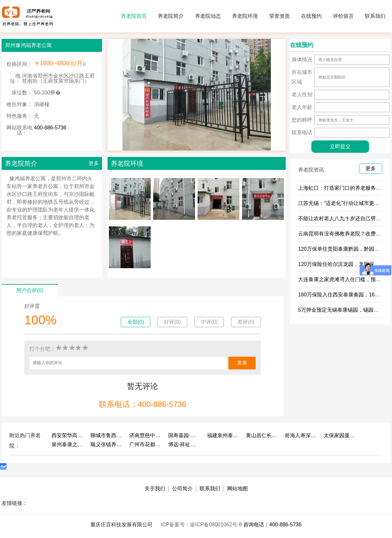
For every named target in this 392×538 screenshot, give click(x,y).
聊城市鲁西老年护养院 (107, 435)
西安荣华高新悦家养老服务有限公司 (68, 435)
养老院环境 (245, 16)
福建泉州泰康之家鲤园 (223, 435)
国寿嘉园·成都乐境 (184, 435)
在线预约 (311, 16)
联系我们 (375, 16)
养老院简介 (171, 16)
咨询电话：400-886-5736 (272, 525)
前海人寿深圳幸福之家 (301, 435)
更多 (94, 163)
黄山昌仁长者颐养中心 (262, 435)
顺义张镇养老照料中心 (107, 444)
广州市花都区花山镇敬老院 (145, 444)
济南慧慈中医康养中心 (145, 435)
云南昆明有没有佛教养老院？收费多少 (342, 234)
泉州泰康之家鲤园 (68, 444)
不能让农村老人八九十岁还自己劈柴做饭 (345, 218)
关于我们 (155, 489)
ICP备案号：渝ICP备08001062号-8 (202, 525)
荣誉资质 (280, 16)
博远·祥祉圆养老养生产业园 (184, 444)
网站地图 (237, 489)
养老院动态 (208, 16)
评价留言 (343, 16)
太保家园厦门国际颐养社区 (340, 435)
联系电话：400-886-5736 (142, 404)
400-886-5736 (50, 128)
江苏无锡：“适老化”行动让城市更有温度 (344, 203)
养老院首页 (134, 16)
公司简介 (182, 489)
